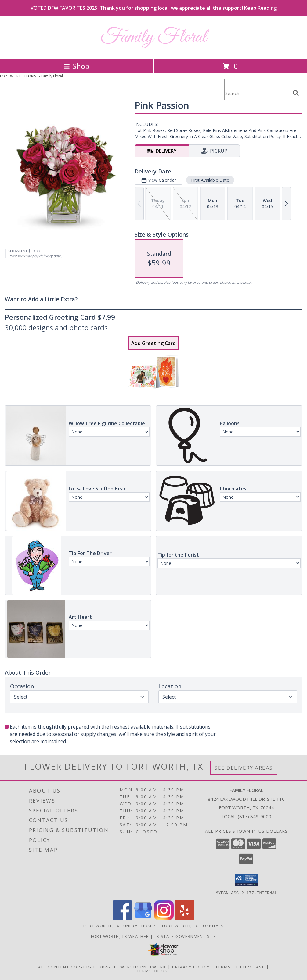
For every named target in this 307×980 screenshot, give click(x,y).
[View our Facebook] (122, 918)
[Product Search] (257, 93)
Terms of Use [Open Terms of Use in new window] (154, 971)
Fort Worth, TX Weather (120, 936)
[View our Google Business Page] (143, 918)
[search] (296, 93)
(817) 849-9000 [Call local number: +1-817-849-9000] (255, 816)
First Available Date (210, 180)
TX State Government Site (185, 936)
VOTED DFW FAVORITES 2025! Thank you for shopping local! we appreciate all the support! (154, 8)
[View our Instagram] (164, 918)
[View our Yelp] (185, 918)
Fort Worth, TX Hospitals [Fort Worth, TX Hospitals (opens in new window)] (193, 925)
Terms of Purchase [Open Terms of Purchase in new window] (240, 967)
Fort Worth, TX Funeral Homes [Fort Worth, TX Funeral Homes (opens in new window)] (120, 925)
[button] (246, 880)
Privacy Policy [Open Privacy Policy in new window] (191, 967)
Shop (77, 66)
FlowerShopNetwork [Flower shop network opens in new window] (139, 967)
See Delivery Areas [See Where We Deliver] (244, 768)
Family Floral (153, 37)
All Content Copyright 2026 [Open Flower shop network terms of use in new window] (74, 967)
